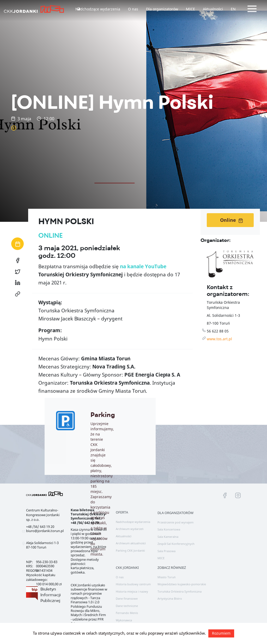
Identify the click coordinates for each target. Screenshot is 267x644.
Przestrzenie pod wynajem (175, 522)
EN (233, 9)
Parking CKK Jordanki (130, 550)
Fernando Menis (127, 613)
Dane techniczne (127, 606)
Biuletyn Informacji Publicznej (51, 595)
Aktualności (213, 9)
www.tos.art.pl (219, 339)
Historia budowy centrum (133, 584)
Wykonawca (124, 620)
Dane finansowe (127, 598)
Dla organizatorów (162, 9)
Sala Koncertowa (169, 529)
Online (232, 220)
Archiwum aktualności (131, 543)
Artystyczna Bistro (170, 598)
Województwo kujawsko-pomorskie (182, 584)
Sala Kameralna (168, 537)
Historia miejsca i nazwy (132, 591)
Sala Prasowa (166, 551)
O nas (133, 9)
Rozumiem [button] (221, 633)
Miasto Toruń (166, 577)
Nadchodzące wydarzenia (98, 9)
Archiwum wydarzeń (130, 529)
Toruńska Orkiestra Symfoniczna (180, 591)
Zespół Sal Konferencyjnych (176, 544)
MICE (190, 9)
